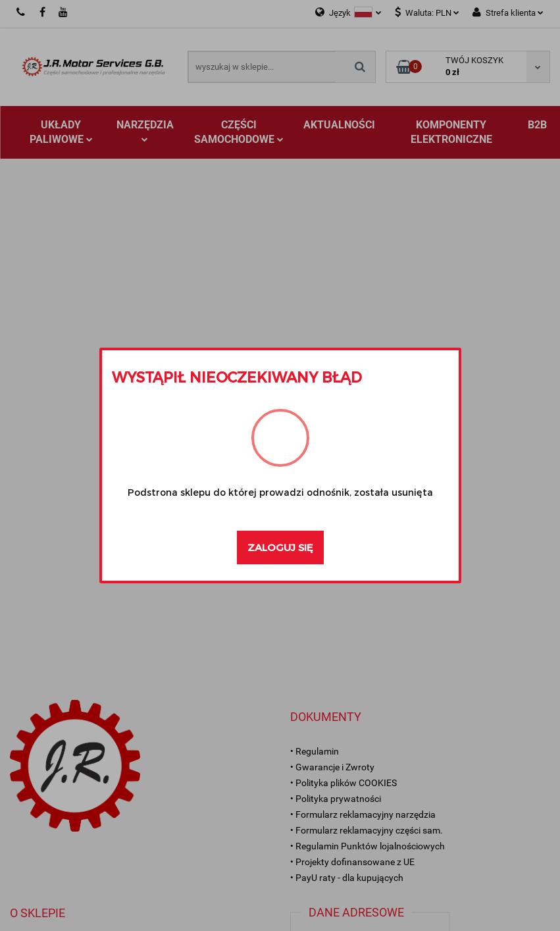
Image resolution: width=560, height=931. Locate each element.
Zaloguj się (280, 547)
